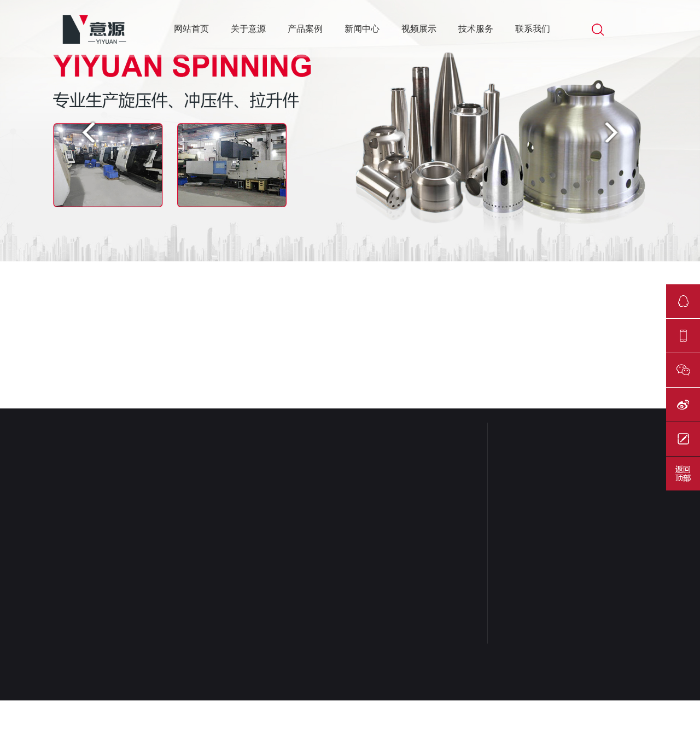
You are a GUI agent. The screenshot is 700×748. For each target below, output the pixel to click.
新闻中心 (362, 29)
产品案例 (305, 29)
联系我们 (533, 29)
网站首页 (191, 29)
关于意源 (248, 29)
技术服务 (476, 29)
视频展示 (419, 29)
